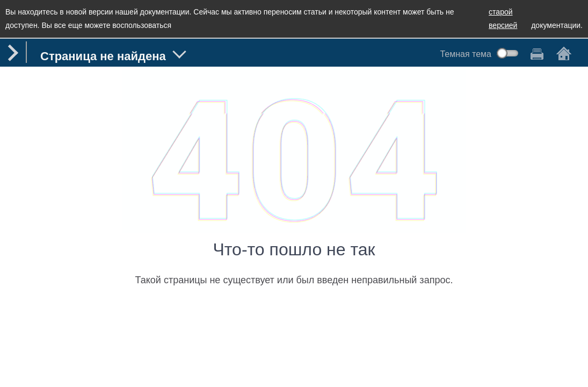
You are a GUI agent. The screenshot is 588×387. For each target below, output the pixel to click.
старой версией (503, 19)
